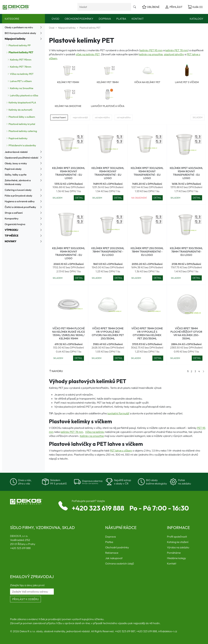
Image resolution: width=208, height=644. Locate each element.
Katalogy (197, 19)
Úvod (55, 19)
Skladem (198, 117)
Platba (121, 19)
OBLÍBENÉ (151, 7)
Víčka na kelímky (95, 432)
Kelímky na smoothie (92, 436)
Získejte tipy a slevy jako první (27, 585)
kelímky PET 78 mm (176, 50)
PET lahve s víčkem (121, 451)
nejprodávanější (80, 117)
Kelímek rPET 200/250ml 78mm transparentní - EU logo (108, 251)
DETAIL (79, 198)
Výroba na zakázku (178, 547)
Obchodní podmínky (79, 19)
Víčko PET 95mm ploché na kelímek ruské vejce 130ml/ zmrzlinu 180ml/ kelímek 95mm (68, 333)
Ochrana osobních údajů (120, 563)
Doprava (105, 19)
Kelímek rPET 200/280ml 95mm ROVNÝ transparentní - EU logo (69, 173)
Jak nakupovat (114, 558)
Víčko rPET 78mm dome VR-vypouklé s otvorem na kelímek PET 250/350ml (147, 333)
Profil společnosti (177, 537)
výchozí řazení (59, 117)
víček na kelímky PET (88, 54)
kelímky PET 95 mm (151, 50)
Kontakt (138, 19)
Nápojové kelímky (67, 28)
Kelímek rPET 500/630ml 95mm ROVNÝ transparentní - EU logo (69, 253)
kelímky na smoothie (151, 54)
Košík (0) (195, 7)
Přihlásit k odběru (25, 599)
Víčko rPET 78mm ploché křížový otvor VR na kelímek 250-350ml (186, 333)
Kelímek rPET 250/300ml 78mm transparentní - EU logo (147, 251)
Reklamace (112, 553)
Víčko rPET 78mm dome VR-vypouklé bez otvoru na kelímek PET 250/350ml (108, 333)
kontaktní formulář (118, 413)
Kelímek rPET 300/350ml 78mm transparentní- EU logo (186, 251)
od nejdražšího (124, 117)
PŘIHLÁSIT (174, 7)
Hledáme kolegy (176, 558)
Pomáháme (174, 553)
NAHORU (56, 371)
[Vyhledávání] (104, 7)
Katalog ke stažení (178, 542)
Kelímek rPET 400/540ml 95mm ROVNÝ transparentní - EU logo (186, 173)
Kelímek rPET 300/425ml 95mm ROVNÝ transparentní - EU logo (108, 173)
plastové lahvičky (174, 54)
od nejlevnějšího (102, 117)
